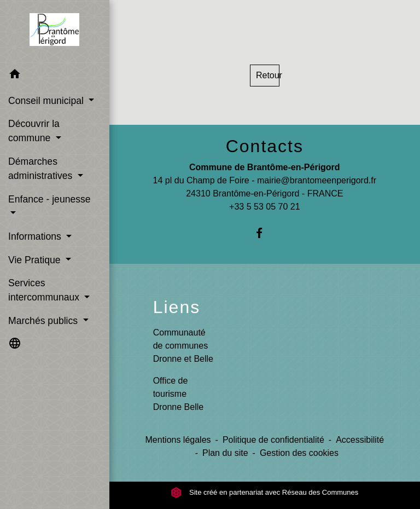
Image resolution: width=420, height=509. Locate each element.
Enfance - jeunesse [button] (49, 199)
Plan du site (225, 453)
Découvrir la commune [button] (34, 131)
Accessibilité (360, 440)
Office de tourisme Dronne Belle (179, 394)
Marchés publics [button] (44, 321)
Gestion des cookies (299, 453)
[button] (55, 76)
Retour (268, 75)
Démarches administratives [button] (42, 169)
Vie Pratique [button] (36, 260)
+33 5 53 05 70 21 (264, 207)
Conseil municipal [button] (47, 101)
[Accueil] (54, 32)
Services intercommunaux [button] (45, 290)
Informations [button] (36, 236)
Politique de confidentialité (273, 440)
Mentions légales (178, 440)
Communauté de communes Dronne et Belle (183, 346)
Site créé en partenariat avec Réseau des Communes (264, 492)
